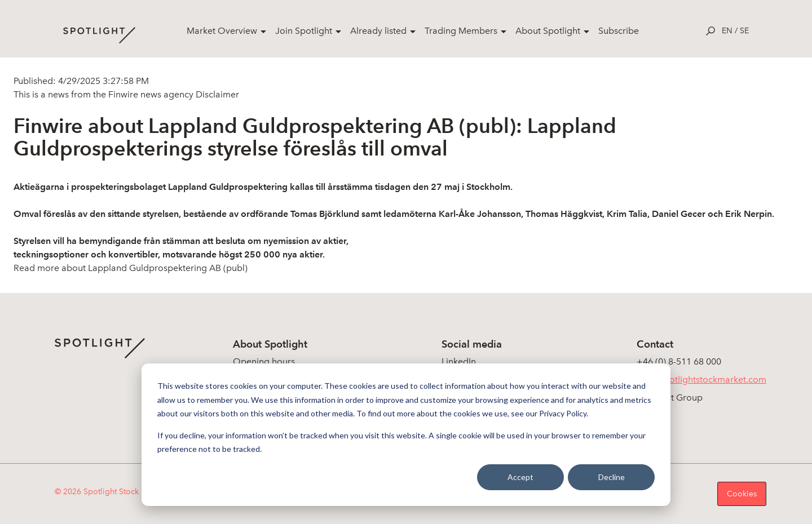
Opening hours (264, 361)
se (744, 31)
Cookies (742, 494)
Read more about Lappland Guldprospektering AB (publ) (131, 268)
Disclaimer (216, 94)
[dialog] (406, 435)
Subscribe (619, 31)
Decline (612, 477)
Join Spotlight (304, 31)
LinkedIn (459, 361)
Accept (520, 477)
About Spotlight (548, 31)
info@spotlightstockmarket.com (701, 379)
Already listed (378, 31)
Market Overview (222, 31)
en (727, 31)
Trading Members (461, 31)
